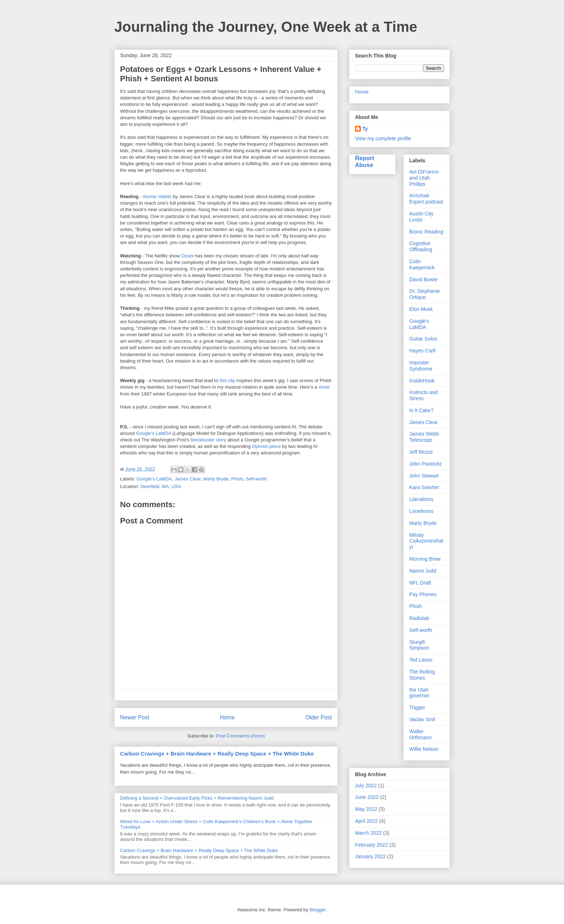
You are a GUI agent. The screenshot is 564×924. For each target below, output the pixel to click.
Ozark (187, 256)
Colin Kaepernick (422, 264)
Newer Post (135, 717)
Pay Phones (423, 594)
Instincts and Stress (424, 395)
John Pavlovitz (426, 464)
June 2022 (367, 797)
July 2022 (366, 786)
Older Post (319, 717)
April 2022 (366, 821)
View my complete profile (383, 138)
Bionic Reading (426, 232)
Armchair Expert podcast (426, 199)
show (324, 387)
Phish (237, 479)
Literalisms (421, 499)
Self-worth (256, 479)
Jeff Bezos (421, 452)
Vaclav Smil (422, 719)
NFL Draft (420, 583)
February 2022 (371, 845)
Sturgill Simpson (419, 645)
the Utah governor (419, 693)
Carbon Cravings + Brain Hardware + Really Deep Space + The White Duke (217, 754)
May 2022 (366, 809)
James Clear (188, 479)
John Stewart (424, 476)
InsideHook (422, 381)
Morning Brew (425, 559)
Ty (365, 129)
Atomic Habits (157, 196)
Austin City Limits (421, 217)
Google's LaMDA (153, 433)
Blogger (317, 910)
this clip (227, 380)
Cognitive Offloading (421, 246)
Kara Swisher (424, 487)
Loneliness (421, 511)
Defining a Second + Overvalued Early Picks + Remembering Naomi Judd (197, 798)
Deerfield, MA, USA (161, 486)
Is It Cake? (421, 410)
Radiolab (419, 618)
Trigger (417, 707)
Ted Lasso (421, 660)
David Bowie (423, 279)
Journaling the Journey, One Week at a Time (266, 27)
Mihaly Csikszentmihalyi (426, 541)
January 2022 (370, 856)
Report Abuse (365, 161)
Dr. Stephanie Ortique (425, 294)
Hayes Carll (422, 351)
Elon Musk (421, 309)
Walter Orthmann (420, 734)
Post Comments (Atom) (240, 736)
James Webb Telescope (424, 437)
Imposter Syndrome (421, 366)
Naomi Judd (423, 571)
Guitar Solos (423, 339)
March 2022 (368, 833)
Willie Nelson (424, 749)
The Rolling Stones (422, 675)
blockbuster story (208, 440)
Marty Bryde (216, 479)
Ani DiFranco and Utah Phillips (424, 178)
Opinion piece (266, 446)
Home (227, 717)
